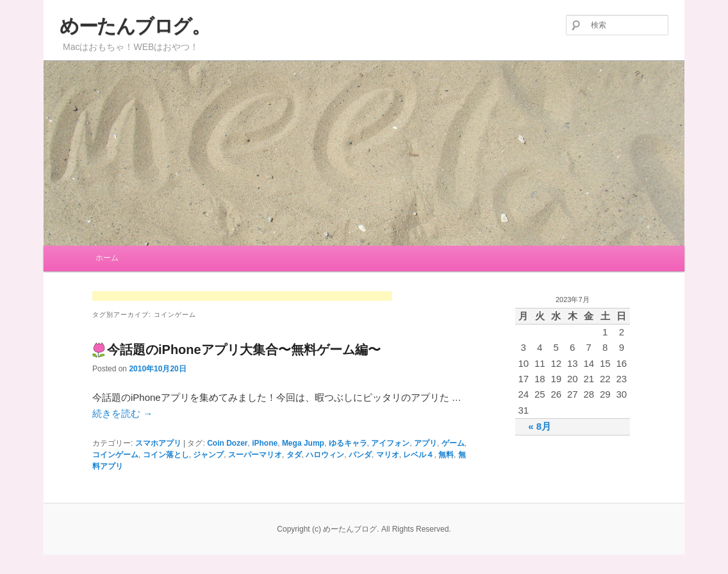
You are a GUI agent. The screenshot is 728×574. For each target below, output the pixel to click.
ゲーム (453, 443)
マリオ (388, 455)
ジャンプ (208, 455)
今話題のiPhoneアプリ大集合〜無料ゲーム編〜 (244, 350)
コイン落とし (166, 455)
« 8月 (540, 426)
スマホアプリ (158, 443)
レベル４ (418, 455)
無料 (446, 455)
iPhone (265, 443)
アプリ (426, 443)
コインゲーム (115, 455)
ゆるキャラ (348, 443)
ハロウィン (325, 455)
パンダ (360, 455)
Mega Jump (303, 443)
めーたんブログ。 (135, 26)
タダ (294, 455)
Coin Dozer (227, 443)
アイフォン (390, 443)
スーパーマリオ (255, 455)
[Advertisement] (242, 297)
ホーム (107, 258)
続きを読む (122, 413)
